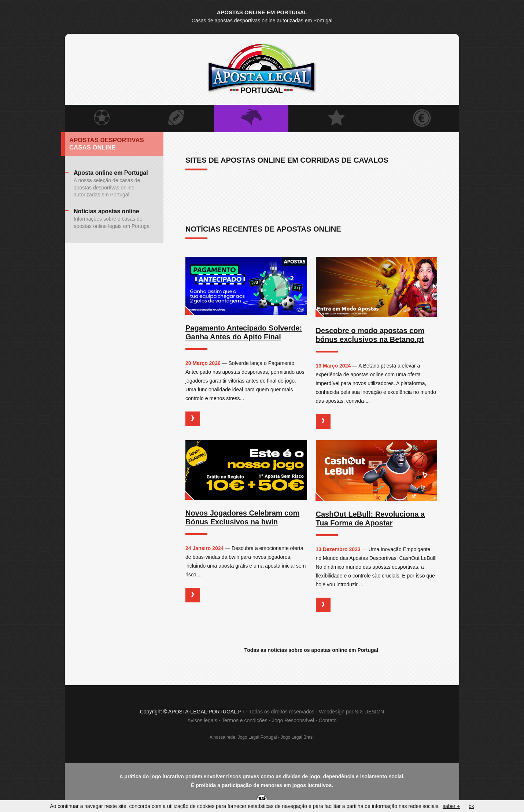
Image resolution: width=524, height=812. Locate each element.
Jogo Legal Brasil (298, 738)
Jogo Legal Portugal (257, 738)
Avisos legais (202, 721)
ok (471, 806)
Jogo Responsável (293, 721)
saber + (451, 806)
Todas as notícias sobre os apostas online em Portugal (311, 650)
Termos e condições (245, 721)
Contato (328, 721)
